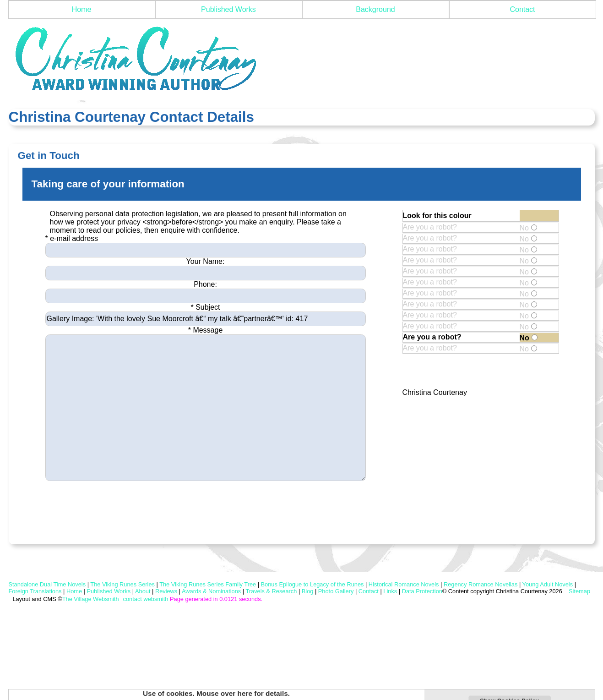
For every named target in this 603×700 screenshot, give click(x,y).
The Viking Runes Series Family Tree (208, 584)
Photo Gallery (336, 591)
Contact (522, 9)
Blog (308, 591)
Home (82, 9)
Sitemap (579, 591)
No (528, 228)
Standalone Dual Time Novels (47, 584)
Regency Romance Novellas (481, 584)
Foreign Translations (35, 591)
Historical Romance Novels (404, 584)
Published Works (228, 9)
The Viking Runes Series (122, 584)
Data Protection (422, 591)
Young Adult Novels (548, 584)
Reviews (166, 591)
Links (390, 591)
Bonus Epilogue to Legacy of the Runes (312, 584)
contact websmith (146, 599)
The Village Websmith (91, 599)
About (143, 591)
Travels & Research (271, 591)
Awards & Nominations (211, 591)
